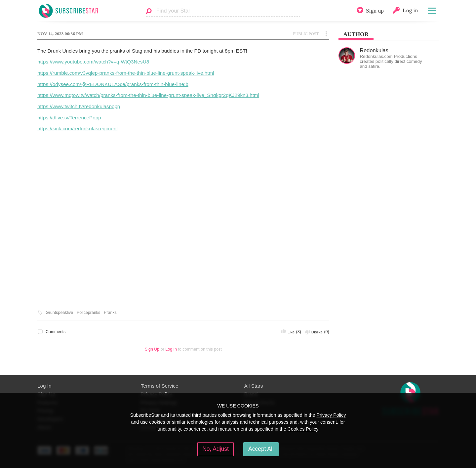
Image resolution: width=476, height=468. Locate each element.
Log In (171, 349)
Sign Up (152, 349)
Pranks (110, 313)
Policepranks (88, 313)
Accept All (261, 449)
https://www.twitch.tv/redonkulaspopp (79, 106)
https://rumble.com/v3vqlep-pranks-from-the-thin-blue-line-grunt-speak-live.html (126, 73)
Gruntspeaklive (59, 313)
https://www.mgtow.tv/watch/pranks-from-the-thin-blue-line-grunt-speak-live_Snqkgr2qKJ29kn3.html (148, 95)
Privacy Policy (331, 415)
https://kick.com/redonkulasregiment (78, 128)
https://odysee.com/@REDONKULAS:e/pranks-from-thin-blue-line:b (113, 84)
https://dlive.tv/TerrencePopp (69, 118)
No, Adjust (216, 449)
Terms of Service (160, 386)
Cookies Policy (303, 429)
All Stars (254, 386)
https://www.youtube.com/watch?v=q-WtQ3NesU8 (93, 62)
